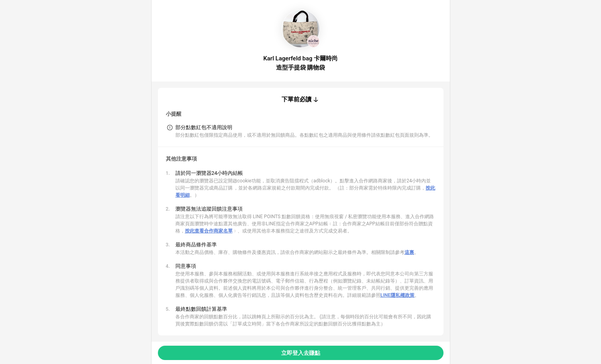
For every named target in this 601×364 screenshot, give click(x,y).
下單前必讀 (297, 99)
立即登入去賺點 (301, 353)
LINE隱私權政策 (398, 295)
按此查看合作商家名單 (209, 231)
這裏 (409, 252)
